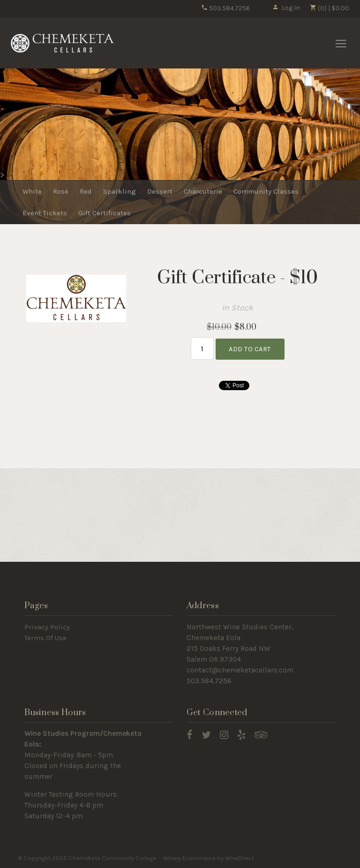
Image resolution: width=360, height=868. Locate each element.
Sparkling (120, 191)
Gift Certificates (105, 213)
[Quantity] (202, 348)
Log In (286, 8)
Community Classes (266, 191)
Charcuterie (203, 191)
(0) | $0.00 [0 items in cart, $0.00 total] (329, 8)
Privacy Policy (47, 626)
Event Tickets (45, 213)
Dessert (160, 191)
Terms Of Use (45, 637)
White (32, 191)
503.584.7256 (225, 8)
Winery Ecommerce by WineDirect (209, 858)
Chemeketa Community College (62, 44)
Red (86, 191)
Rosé (61, 191)
